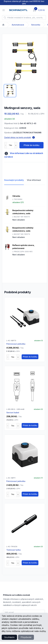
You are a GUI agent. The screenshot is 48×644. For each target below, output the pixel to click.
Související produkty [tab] (14, 180)
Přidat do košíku (31, 145)
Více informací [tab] (34, 180)
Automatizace (18, 25)
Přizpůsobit (26, 637)
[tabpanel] (25, 61)
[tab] (10, 91)
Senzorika (36, 25)
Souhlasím (9, 637)
